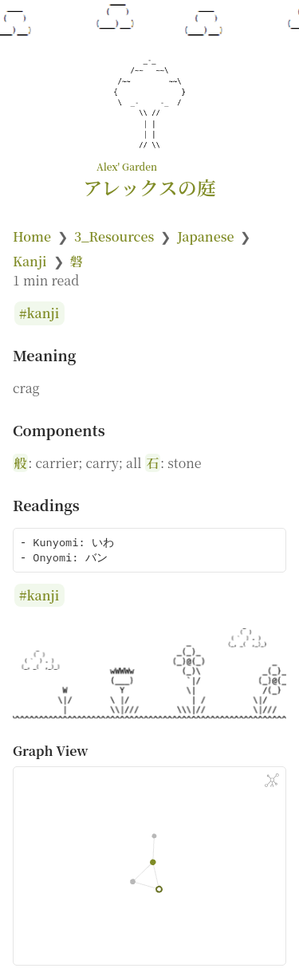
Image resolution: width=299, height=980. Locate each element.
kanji (43, 314)
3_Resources (114, 236)
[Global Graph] (272, 781)
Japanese (205, 236)
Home (32, 236)
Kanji (30, 261)
